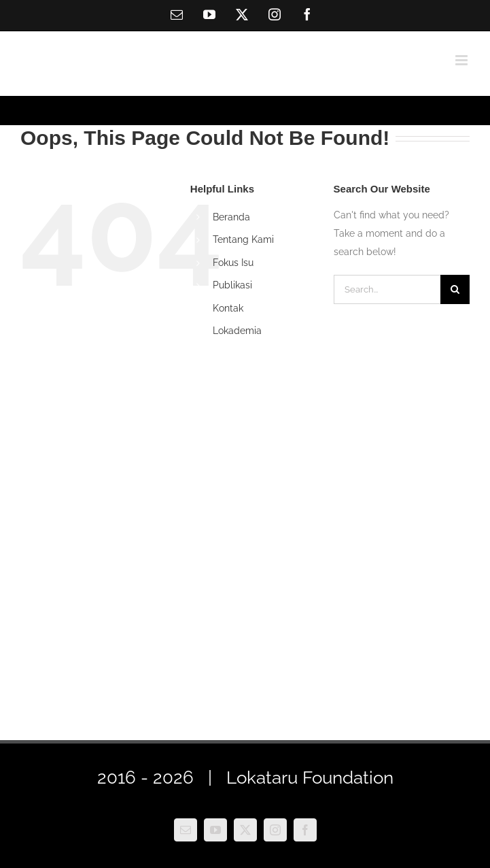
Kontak (228, 308)
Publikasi (232, 285)
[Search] (455, 289)
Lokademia (237, 331)
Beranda (231, 217)
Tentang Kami (243, 239)
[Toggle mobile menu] (462, 60)
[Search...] (387, 289)
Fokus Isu (233, 263)
